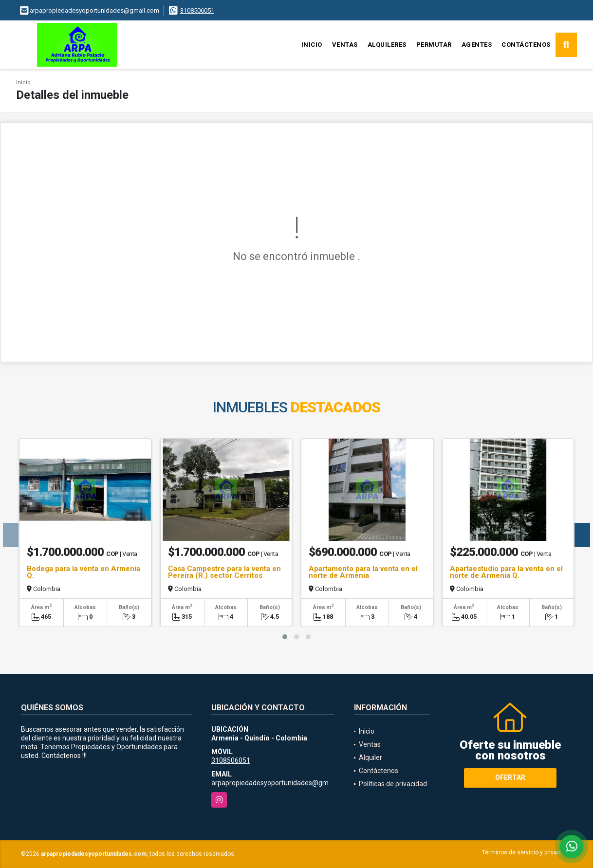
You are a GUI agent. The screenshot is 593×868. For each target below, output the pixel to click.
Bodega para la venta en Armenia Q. (83, 572)
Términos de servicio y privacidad (527, 852)
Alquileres (387, 45)
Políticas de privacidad (393, 784)
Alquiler (371, 757)
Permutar (434, 45)
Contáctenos (526, 45)
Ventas (345, 45)
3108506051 (197, 10)
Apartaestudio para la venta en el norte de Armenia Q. (506, 572)
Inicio (312, 45)
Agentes (477, 45)
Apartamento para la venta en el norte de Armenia (363, 572)
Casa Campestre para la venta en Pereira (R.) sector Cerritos (224, 572)
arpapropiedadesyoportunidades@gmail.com (281, 783)
